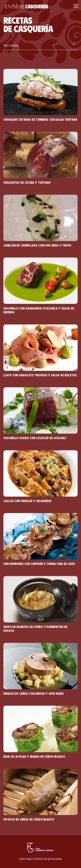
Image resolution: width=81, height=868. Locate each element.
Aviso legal (26, 859)
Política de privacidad (48, 859)
